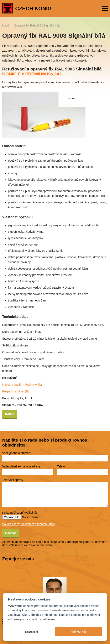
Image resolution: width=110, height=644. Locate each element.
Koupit (10, 414)
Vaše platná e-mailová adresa (21, 466)
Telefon (62, 466)
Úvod (6, 25)
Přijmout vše (78, 632)
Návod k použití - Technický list (22, 385)
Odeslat (11, 533)
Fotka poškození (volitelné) (20, 513)
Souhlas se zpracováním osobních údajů (28, 524)
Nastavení (32, 632)
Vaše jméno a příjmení (17, 453)
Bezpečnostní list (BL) (16, 391)
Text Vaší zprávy (13, 480)
